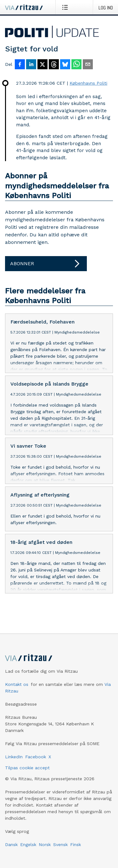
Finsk (76, 850)
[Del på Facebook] (20, 65)
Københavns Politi (88, 83)
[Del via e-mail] (88, 65)
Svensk (60, 850)
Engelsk (28, 850)
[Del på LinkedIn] (31, 65)
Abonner (46, 264)
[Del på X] (42, 65)
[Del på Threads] (54, 65)
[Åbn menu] (66, 7)
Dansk (11, 850)
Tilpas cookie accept (27, 773)
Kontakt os (17, 689)
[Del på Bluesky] (65, 65)
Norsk (45, 850)
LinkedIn (14, 762)
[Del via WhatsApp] (76, 65)
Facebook (36, 762)
